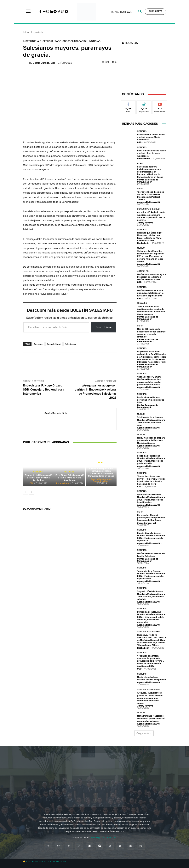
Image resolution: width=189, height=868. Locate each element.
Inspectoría (37, 32)
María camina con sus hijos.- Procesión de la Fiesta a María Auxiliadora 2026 (151, 277)
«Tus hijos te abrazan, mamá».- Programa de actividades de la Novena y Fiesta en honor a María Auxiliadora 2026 (150, 661)
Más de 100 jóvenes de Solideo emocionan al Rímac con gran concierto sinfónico (151, 333)
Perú (101, 462)
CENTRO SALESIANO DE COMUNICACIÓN (46, 862)
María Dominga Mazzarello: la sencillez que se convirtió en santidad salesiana (151, 718)
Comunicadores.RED (148, 209)
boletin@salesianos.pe (103, 838)
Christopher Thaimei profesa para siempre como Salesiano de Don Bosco (151, 518)
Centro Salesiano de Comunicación (101, 480)
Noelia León (143, 243)
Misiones (142, 303)
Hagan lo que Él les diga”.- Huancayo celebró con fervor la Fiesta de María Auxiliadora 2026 (150, 237)
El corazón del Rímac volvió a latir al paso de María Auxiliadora (38, 478)
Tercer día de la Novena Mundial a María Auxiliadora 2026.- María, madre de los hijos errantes (151, 575)
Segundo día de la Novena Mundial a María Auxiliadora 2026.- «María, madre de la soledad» (151, 595)
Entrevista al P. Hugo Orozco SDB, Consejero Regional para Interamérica (44, 390)
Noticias (95, 41)
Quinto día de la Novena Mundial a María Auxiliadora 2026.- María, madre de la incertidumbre (151, 498)
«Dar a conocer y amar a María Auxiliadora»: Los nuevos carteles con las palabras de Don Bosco (149, 381)
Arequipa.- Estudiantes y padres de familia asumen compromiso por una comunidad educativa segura (150, 698)
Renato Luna (63, 483)
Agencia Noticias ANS (148, 202)
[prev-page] (25, 492)
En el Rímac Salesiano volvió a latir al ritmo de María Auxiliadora (70, 478)
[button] (140, 12)
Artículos (143, 271)
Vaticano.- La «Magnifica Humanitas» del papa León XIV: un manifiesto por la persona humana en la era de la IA (151, 256)
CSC (31, 483)
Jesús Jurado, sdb (44, 63)
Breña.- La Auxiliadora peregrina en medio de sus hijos (150, 400)
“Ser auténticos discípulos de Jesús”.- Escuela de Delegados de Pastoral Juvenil (150, 196)
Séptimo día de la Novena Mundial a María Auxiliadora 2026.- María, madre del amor (151, 421)
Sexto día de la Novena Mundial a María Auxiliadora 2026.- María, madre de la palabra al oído (151, 460)
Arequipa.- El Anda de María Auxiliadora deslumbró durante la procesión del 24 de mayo (151, 216)
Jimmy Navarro (145, 223)
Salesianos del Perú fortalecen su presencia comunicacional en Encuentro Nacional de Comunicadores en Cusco (101, 471)
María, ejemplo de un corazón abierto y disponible (151, 678)
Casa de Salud (54, 344)
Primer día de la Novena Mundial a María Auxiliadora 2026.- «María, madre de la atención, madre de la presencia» (151, 617)
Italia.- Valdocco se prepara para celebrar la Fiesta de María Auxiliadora (151, 440)
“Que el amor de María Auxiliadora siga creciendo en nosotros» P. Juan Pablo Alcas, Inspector (151, 310)
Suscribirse (103, 327)
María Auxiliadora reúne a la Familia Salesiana (151, 555)
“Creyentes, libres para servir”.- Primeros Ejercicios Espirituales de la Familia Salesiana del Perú (151, 480)
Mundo (141, 248)
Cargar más (144, 733)
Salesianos (70, 344)
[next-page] (32, 492)
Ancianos (38, 344)
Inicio (26, 32)
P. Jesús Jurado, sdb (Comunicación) (64, 41)
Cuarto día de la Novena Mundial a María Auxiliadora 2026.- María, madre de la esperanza (151, 537)
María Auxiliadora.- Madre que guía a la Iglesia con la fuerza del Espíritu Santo (150, 293)
